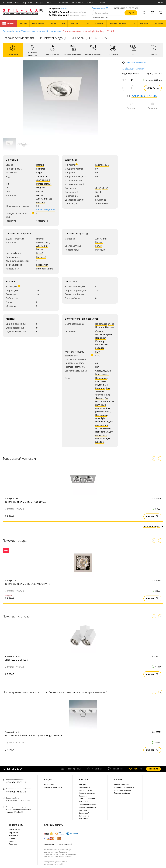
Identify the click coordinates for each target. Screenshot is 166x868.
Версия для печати (136, 63)
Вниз (51, 269)
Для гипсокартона (103, 400)
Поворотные (102, 432)
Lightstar (41, 169)
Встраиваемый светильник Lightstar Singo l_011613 (33, 735)
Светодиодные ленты (88, 804)
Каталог (8, 23)
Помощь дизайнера (122, 793)
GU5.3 (105, 188)
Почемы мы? (14, 830)
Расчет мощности (46, 209)
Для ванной (84, 819)
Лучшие (99, 398)
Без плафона (44, 200)
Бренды (91, 3)
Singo (39, 173)
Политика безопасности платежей (58, 844)
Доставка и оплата (11, 3)
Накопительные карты (53, 787)
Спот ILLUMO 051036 (16, 660)
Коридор (100, 341)
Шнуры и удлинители (88, 807)
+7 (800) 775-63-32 (68, 12)
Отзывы (51, 3)
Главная (7, 31)
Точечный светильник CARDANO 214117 (27, 584)
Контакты (103, 3)
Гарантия (28, 3)
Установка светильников (124, 787)
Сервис (118, 779)
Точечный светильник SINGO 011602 (26, 502)
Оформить (153, 769)
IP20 (97, 352)
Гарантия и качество (122, 790)
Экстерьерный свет (87, 799)
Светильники (84, 787)
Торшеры (83, 796)
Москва (64, 9)
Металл (40, 195)
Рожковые (101, 381)
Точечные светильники (33, 31)
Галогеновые (102, 165)
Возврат (40, 3)
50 (96, 173)
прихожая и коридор (101, 346)
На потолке (101, 324)
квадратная (42, 265)
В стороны (42, 269)
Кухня (109, 335)
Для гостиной (85, 816)
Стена (111, 324)
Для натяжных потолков (105, 405)
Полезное (13, 841)
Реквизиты (13, 835)
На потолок (101, 378)
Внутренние (101, 385)
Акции (48, 779)
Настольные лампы (87, 793)
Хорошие (100, 388)
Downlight (100, 418)
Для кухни (83, 810)
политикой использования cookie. (59, 857)
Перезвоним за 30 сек (102, 8)
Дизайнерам (78, 3)
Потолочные (102, 422)
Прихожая (101, 338)
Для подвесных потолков (104, 435)
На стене (110, 327)
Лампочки (83, 802)
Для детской (84, 813)
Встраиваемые (54, 31)
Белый (40, 191)
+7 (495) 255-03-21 (68, 15)
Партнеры (13, 844)
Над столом (101, 415)
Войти (160, 3)
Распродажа (49, 784)
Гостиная (100, 335)
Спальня (100, 331)
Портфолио (14, 833)
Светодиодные (103, 371)
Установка (63, 3)
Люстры (82, 784)
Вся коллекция (153, 526)
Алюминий (42, 199)
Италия (40, 165)
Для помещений (104, 423)
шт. (133, 769)
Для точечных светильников (103, 391)
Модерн (40, 188)
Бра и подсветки (86, 790)
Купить (153, 88)
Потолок (100, 327)
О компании (16, 825)
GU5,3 (98, 188)
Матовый (41, 257)
